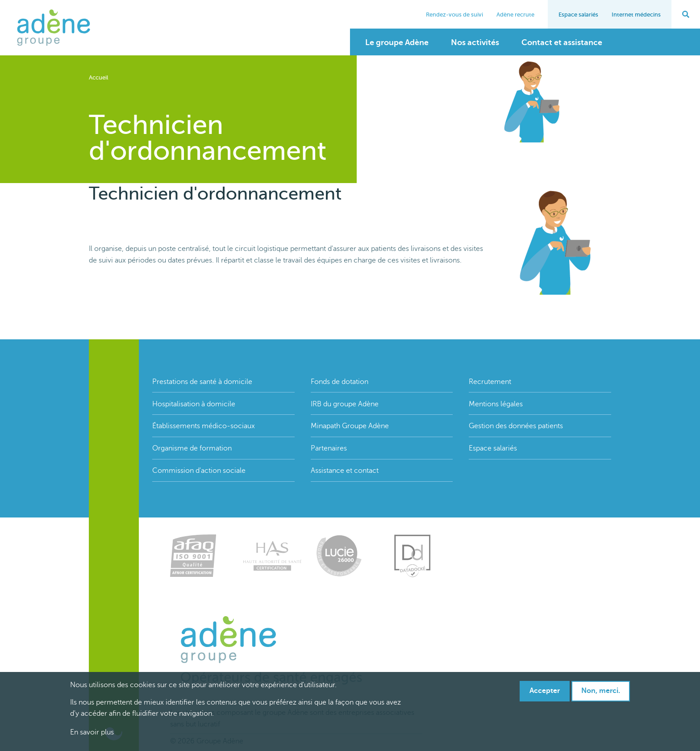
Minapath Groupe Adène (350, 426)
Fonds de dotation (340, 382)
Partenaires (329, 448)
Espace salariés (578, 15)
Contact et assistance (562, 42)
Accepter (545, 691)
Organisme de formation (192, 448)
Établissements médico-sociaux (204, 426)
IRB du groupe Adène (345, 404)
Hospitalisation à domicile (194, 404)
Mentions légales (496, 404)
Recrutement (490, 382)
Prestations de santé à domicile (202, 382)
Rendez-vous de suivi (454, 15)
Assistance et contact (345, 471)
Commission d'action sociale (199, 471)
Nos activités (475, 42)
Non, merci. (601, 691)
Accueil (98, 77)
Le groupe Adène (397, 42)
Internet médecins (636, 15)
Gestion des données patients (516, 426)
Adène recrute (515, 15)
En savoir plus (92, 733)
